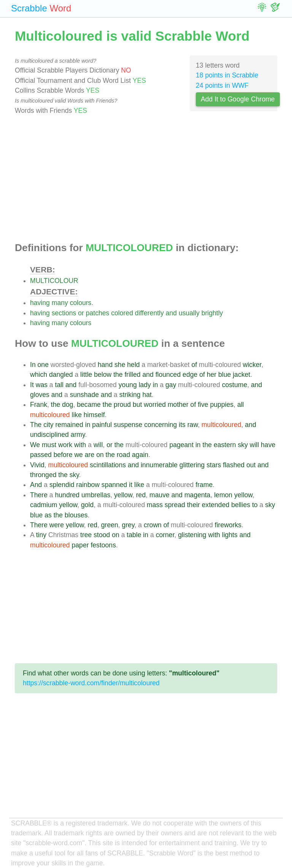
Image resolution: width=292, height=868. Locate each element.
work (65, 445)
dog (67, 405)
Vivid (37, 465)
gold (87, 505)
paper (80, 545)
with (80, 445)
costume (235, 385)
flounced (168, 375)
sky (243, 445)
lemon (223, 495)
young (128, 385)
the (118, 375)
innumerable (159, 465)
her (212, 375)
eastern (225, 445)
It (32, 385)
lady (145, 385)
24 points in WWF (222, 85)
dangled (61, 375)
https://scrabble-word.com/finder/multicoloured (91, 683)
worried (155, 405)
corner (165, 535)
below (103, 375)
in (156, 385)
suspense (128, 425)
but (137, 405)
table (134, 535)
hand (105, 365)
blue (225, 375)
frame (204, 485)
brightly (212, 313)
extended (216, 505)
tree (86, 535)
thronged (43, 475)
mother (178, 405)
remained (69, 425)
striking (130, 395)
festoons (103, 545)
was (42, 385)
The (36, 425)
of (194, 365)
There (39, 495)
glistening (192, 535)
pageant (181, 445)
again (140, 455)
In (33, 365)
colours (81, 303)
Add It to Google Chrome (238, 99)
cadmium (44, 505)
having (40, 303)
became (89, 405)
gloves (40, 395)
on (100, 455)
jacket (241, 375)
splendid (62, 485)
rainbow (88, 485)
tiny (41, 535)
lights (230, 535)
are (90, 455)
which (39, 375)
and (171, 313)
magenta (197, 495)
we (79, 455)
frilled (132, 375)
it (131, 485)
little (86, 375)
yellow (123, 495)
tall (60, 385)
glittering (192, 465)
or (81, 313)
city (48, 425)
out (251, 465)
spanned (114, 485)
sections (64, 313)
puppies (222, 405)
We (35, 445)
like (77, 415)
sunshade (84, 395)
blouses (76, 515)
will (98, 445)
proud (122, 405)
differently (149, 313)
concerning (160, 425)
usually (189, 313)
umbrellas (96, 495)
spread (175, 505)
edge (190, 375)
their (194, 505)
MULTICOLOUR (54, 281)
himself (94, 415)
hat (147, 395)
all (241, 405)
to (255, 505)
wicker (252, 365)
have (268, 445)
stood (102, 535)
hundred (67, 495)
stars (214, 465)
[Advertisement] (146, 179)
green (110, 525)
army (78, 435)
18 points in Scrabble (227, 75)
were (57, 525)
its (182, 425)
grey (128, 525)
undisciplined (49, 435)
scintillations (108, 465)
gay (171, 385)
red (141, 495)
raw (193, 425)
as (48, 515)
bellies (241, 505)
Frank (39, 405)
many (60, 303)
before (63, 455)
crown (153, 525)
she (120, 365)
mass (155, 505)
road (123, 455)
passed (41, 455)
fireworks (228, 525)
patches (98, 313)
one (43, 365)
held (133, 365)
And (36, 485)
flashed (234, 465)
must (49, 445)
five (203, 405)
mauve (159, 495)
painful (102, 425)
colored (122, 313)
